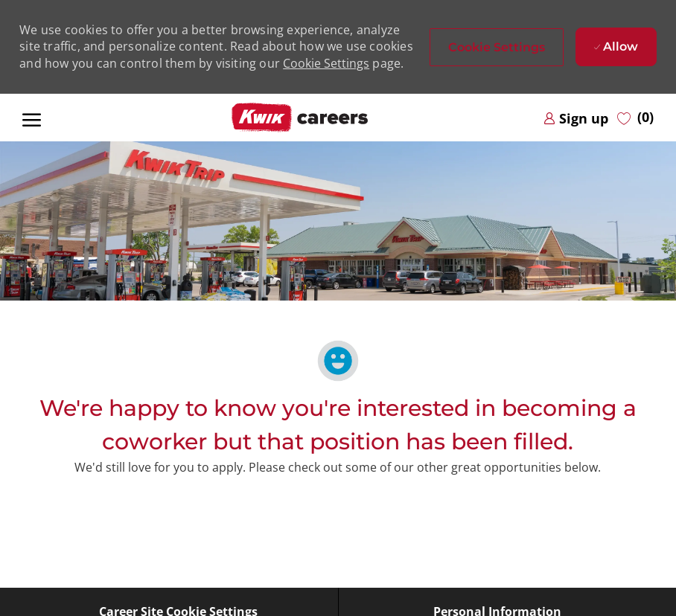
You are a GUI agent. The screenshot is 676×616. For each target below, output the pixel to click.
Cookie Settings (326, 63)
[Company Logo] (299, 118)
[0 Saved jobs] (635, 118)
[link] (576, 118)
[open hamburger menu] (32, 118)
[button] (497, 47)
